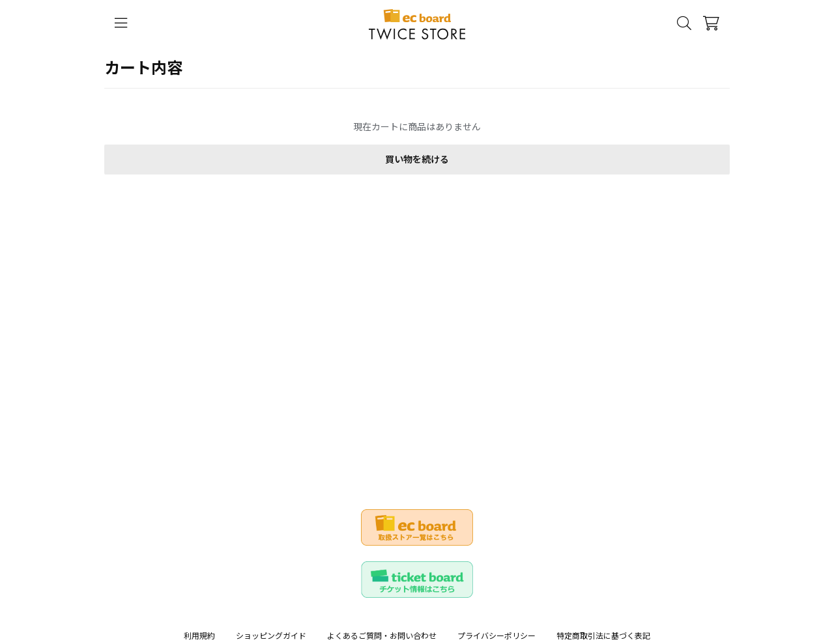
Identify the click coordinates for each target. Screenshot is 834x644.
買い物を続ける (417, 159)
